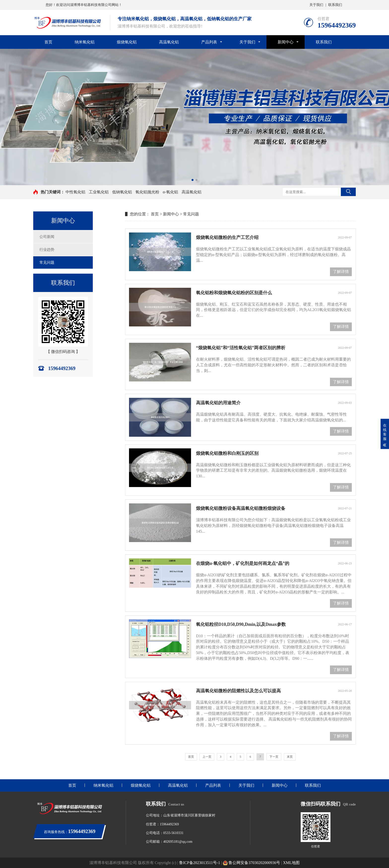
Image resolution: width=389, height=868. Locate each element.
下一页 (274, 757)
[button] (193, 180)
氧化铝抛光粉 (147, 192)
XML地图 (292, 863)
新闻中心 (286, 42)
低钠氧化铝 (122, 192)
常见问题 (47, 262)
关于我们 (316, 5)
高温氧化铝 (169, 42)
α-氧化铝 (170, 192)
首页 (48, 42)
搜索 (348, 192)
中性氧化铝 (75, 192)
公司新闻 (47, 237)
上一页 (207, 757)
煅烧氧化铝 (127, 42)
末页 (290, 757)
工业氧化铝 (99, 192)
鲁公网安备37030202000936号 (251, 863)
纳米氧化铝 (85, 42)
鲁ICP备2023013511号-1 (200, 863)
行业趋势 (47, 250)
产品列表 (209, 42)
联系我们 (335, 5)
